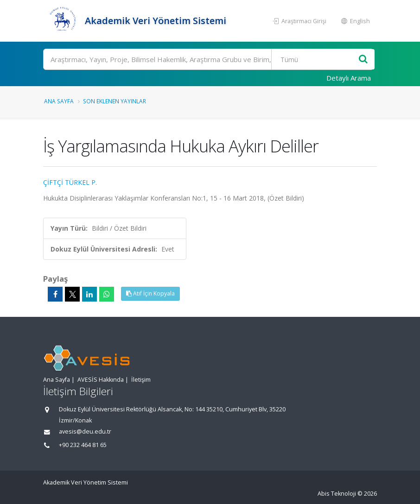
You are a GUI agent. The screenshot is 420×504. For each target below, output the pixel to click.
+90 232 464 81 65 (83, 445)
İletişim (141, 380)
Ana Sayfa (59, 101)
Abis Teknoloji (337, 494)
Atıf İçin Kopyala (150, 293)
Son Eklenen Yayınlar (115, 101)
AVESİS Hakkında (101, 380)
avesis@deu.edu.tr (85, 432)
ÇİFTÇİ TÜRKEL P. (70, 182)
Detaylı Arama (349, 78)
